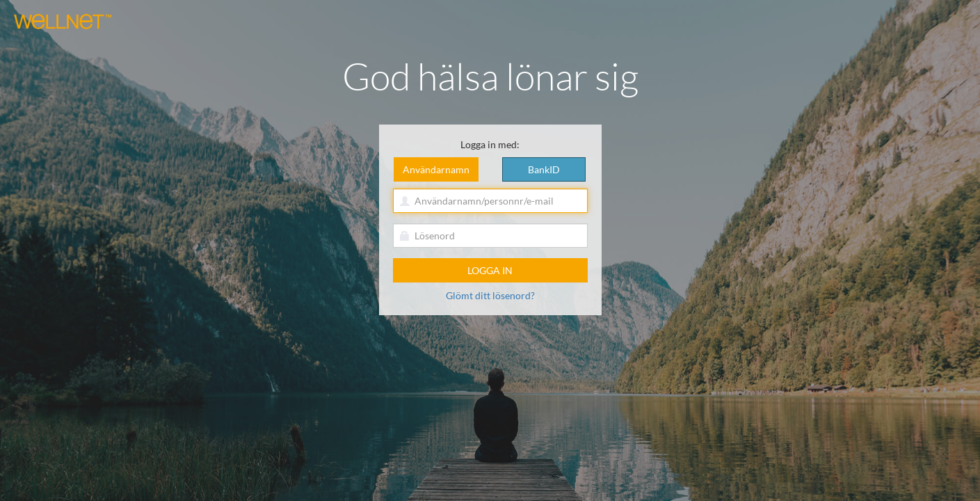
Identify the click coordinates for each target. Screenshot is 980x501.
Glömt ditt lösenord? (490, 295)
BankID (544, 169)
